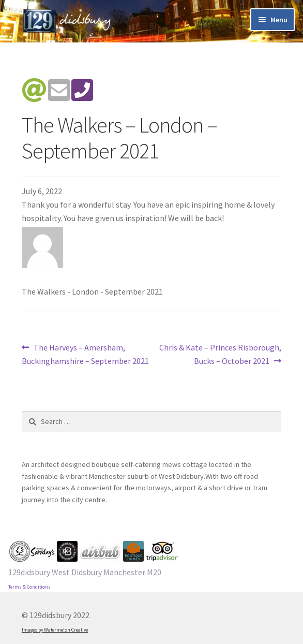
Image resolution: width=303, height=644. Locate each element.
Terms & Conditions (29, 587)
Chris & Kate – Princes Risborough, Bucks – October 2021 (220, 354)
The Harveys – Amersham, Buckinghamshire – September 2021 (85, 354)
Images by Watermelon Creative (55, 630)
